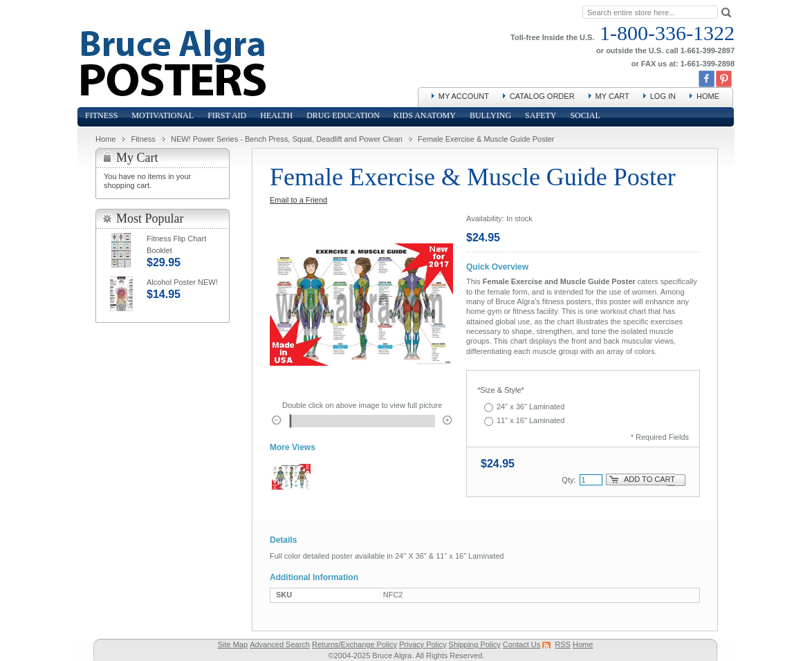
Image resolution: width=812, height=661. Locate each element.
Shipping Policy (475, 644)
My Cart (612, 96)
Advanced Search (280, 644)
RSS (563, 644)
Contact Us (522, 644)
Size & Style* (501, 390)
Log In (663, 96)
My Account (464, 96)
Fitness (143, 139)
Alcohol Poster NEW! (182, 282)
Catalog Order (542, 96)
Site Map (233, 644)
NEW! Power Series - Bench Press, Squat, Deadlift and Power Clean (287, 139)
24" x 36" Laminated (530, 407)
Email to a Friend (298, 200)
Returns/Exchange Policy (354, 644)
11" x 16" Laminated (530, 420)
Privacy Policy (423, 644)
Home (708, 96)
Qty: (569, 480)
